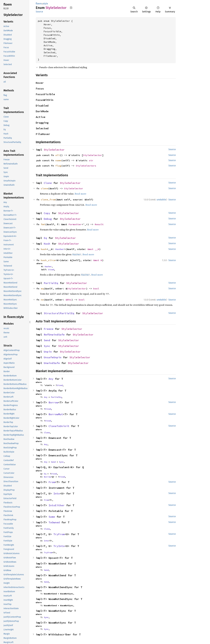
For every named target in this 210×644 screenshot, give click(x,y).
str (91, 160)
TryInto (59, 546)
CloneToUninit (59, 426)
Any (51, 379)
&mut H (98, 260)
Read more (80, 194)
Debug (48, 219)
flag (58, 166)
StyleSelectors (86, 166)
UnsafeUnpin (53, 357)
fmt (43, 224)
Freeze (49, 329)
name (58, 160)
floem (39, 4)
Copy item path (71, 8)
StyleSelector (54, 150)
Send (47, 340)
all (58, 155)
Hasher (60, 249)
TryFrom (59, 534)
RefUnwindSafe (54, 335)
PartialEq (51, 283)
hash (44, 249)
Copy (47, 213)
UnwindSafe (52, 363)
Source (39, 12)
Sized (51, 270)
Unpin (48, 352)
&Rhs (69, 300)
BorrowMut (56, 414)
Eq (45, 238)
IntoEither (57, 505)
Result (99, 224)
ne (42, 300)
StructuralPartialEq (59, 313)
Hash (47, 244)
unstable (161, 200)
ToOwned (54, 522)
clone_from (48, 199)
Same (52, 517)
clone (44, 188)
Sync (47, 346)
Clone (48, 183)
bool (96, 289)
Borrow (53, 402)
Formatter (75, 224)
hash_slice (48, 260)
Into (57, 493)
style (45, 4)
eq (42, 289)
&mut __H (93, 249)
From (52, 482)
